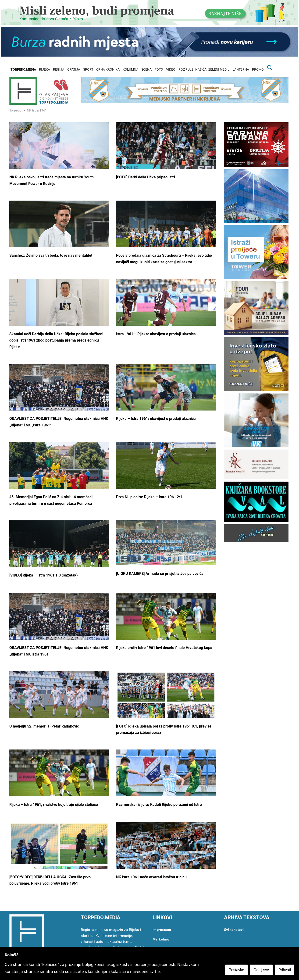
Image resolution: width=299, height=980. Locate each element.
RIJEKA (44, 70)
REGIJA (59, 70)
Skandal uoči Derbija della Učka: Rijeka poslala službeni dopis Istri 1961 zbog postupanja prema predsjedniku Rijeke (56, 340)
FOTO (159, 70)
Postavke (236, 970)
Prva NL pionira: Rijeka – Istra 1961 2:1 (149, 497)
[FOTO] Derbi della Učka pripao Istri (146, 177)
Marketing (161, 939)
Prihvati (285, 970)
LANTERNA (241, 70)
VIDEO (171, 70)
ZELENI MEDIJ (219, 70)
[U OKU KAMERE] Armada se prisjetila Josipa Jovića (160, 574)
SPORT (88, 70)
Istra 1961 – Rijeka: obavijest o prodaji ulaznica (156, 334)
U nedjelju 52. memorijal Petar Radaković (44, 726)
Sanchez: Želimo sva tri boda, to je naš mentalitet (51, 255)
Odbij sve (261, 970)
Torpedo (15, 110)
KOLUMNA (130, 70)
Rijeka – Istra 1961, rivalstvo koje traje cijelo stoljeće (54, 805)
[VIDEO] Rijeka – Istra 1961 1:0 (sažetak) (44, 575)
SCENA (146, 70)
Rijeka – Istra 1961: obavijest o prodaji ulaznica (156, 419)
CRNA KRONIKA (108, 70)
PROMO (258, 70)
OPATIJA (74, 70)
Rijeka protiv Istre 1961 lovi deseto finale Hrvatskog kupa (164, 648)
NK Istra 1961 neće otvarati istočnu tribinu (151, 877)
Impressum (162, 930)
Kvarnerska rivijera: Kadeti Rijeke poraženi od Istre (159, 805)
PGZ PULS (186, 70)
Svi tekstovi (234, 930)
